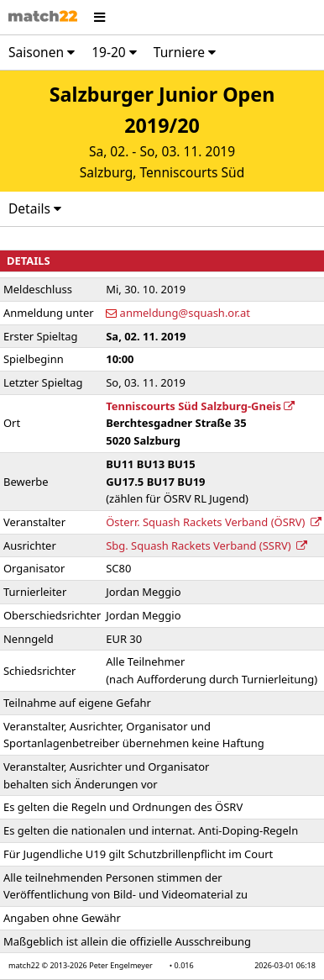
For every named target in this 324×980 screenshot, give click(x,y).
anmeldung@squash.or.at (185, 313)
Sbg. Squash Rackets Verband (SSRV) (206, 545)
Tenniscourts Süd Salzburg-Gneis (200, 406)
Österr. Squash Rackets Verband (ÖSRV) (214, 522)
